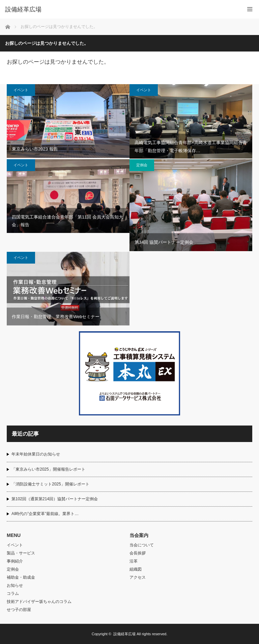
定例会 (142, 165)
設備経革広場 (124, 634)
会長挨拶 (138, 553)
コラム (13, 594)
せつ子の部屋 (19, 610)
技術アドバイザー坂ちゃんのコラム (39, 602)
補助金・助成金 (21, 577)
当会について (142, 545)
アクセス (138, 577)
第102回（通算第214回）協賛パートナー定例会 (55, 499)
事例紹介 (15, 561)
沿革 (134, 561)
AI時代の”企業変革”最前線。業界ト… (45, 514)
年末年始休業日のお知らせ (36, 454)
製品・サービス (21, 553)
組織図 (136, 569)
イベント (21, 90)
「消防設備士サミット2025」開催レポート (50, 484)
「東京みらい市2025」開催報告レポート (48, 469)
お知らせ (15, 585)
